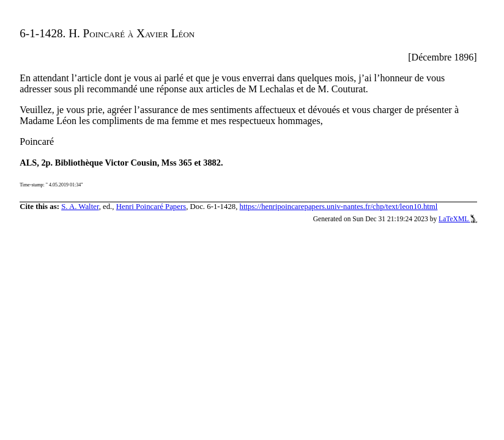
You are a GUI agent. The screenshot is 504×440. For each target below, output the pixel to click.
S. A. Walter (80, 207)
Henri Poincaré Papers (151, 207)
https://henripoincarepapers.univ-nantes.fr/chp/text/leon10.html (339, 207)
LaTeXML (458, 219)
